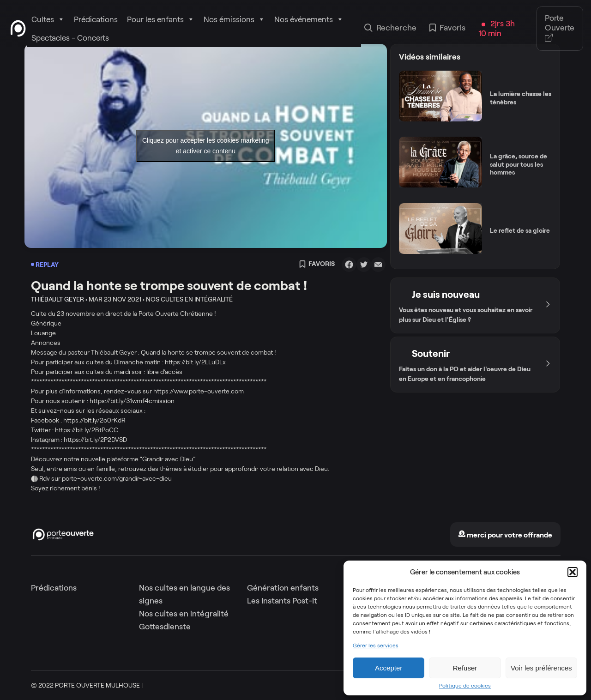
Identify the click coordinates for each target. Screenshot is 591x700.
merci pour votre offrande (505, 535)
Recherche (390, 29)
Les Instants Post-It (282, 601)
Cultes (48, 19)
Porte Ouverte (560, 28)
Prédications (96, 19)
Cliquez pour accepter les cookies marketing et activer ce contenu (206, 146)
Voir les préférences (541, 668)
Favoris (447, 29)
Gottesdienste (165, 627)
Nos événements (309, 19)
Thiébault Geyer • (59, 299)
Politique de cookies (465, 686)
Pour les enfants (161, 19)
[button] (573, 572)
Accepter (389, 668)
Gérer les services (376, 646)
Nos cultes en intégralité (184, 614)
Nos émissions (234, 19)
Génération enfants (283, 588)
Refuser (465, 668)
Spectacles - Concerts (70, 38)
